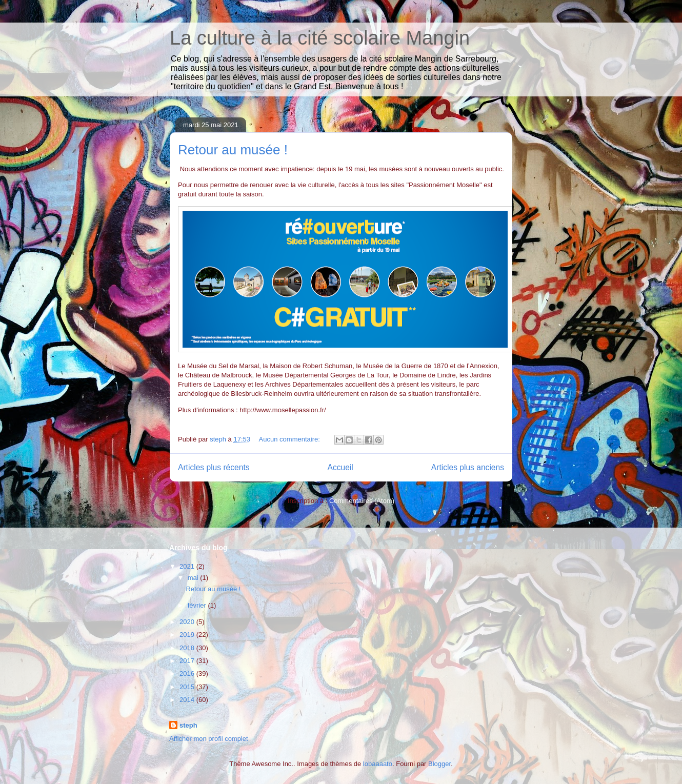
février (198, 605)
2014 (188, 700)
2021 (188, 566)
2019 (188, 635)
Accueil (340, 467)
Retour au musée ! (233, 150)
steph (188, 725)
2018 (188, 648)
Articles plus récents (214, 467)
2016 (188, 674)
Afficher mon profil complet (209, 739)
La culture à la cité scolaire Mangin (320, 38)
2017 (188, 661)
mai (194, 578)
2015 (188, 687)
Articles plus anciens (468, 467)
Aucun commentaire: (290, 439)
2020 (188, 622)
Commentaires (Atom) (362, 501)
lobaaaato (378, 764)
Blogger (439, 764)
